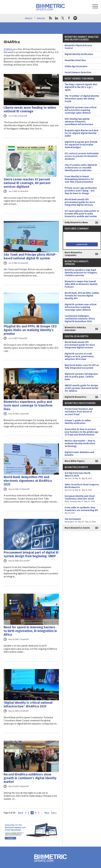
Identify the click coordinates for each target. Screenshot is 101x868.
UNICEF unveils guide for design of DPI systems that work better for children (82, 388)
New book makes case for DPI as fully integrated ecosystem (82, 367)
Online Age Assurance (76, 66)
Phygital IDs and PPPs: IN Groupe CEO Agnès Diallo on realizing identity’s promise (30, 330)
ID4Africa (9, 49)
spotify (75, 18)
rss (50, 18)
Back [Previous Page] (21, 813)
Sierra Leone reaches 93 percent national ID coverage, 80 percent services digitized (27, 183)
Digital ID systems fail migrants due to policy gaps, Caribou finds (81, 377)
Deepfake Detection (75, 60)
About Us (29, 18)
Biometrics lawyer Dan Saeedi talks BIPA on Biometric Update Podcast (81, 284)
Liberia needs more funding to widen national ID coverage (30, 109)
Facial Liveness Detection (78, 72)
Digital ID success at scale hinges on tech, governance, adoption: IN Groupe (79, 356)
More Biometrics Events (77, 528)
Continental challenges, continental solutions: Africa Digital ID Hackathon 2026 (80, 319)
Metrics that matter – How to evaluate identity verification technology (80, 444)
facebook (69, 18)
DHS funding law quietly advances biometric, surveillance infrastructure (79, 122)
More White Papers (75, 461)
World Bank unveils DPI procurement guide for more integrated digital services (80, 202)
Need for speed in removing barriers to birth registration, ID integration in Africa (30, 631)
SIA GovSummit (82, 520)
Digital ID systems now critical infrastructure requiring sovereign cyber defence (81, 110)
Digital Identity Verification (79, 54)
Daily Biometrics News (76, 223)
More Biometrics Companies (73, 254)
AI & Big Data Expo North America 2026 (82, 476)
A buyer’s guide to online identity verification (78, 422)
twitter (63, 18)
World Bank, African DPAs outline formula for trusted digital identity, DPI (82, 296)
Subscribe (41, 18)
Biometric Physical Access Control (78, 47)
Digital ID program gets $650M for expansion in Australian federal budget (81, 145)
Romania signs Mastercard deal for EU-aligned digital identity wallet (81, 133)
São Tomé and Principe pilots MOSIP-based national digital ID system (30, 256)
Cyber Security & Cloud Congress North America (82, 487)
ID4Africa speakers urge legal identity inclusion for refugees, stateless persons (81, 273)
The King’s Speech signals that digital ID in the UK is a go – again (81, 87)
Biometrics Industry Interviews (75, 329)
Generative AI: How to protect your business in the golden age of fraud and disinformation (82, 432)
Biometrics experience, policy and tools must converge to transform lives (28, 405)
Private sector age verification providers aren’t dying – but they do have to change (81, 191)
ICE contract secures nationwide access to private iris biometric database (82, 156)
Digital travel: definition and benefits (79, 454)
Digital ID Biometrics (76, 397)
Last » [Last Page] (54, 813)
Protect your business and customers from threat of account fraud (79, 412)
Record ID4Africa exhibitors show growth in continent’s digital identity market (30, 778)
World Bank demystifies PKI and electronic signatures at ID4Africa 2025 (28, 481)
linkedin (57, 18)
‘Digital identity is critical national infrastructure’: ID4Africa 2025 (28, 705)
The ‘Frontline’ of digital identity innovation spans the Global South (82, 99)
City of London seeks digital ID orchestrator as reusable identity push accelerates (81, 168)
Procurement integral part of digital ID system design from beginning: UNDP (31, 554)
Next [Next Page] (47, 813)
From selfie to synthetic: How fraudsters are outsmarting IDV (82, 510)
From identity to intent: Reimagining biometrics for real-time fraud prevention (79, 179)
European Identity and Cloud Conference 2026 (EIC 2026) (82, 499)
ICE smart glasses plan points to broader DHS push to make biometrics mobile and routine (82, 214)
